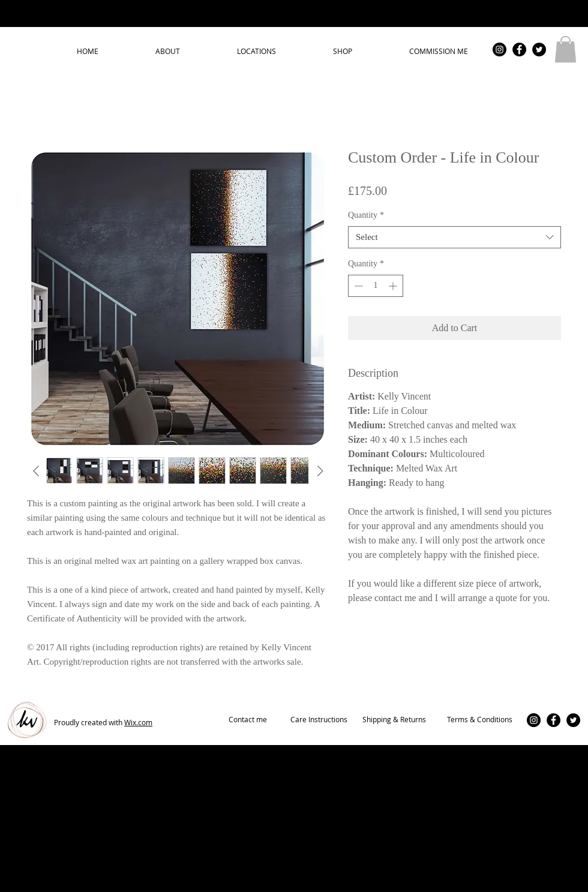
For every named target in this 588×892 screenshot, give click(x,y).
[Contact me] (248, 720)
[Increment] (394, 286)
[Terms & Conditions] (479, 720)
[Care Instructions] (319, 720)
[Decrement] (357, 286)
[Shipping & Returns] (394, 720)
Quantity (366, 215)
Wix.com (138, 722)
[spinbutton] (376, 286)
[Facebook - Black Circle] (519, 49)
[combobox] (454, 238)
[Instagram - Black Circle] (499, 49)
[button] (565, 49)
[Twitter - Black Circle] (539, 49)
